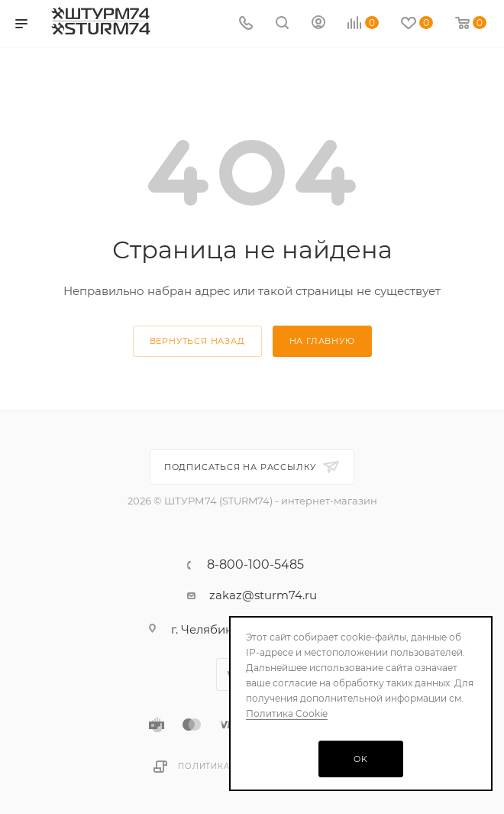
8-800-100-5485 (255, 565)
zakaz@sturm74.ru (263, 595)
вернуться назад (197, 341)
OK (361, 759)
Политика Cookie (287, 713)
